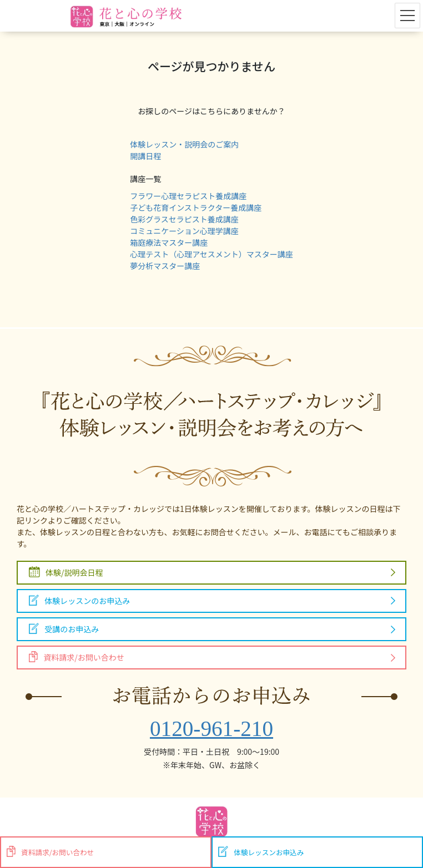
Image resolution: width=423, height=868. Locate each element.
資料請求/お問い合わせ (77, 657)
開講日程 (145, 156)
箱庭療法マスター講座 (169, 242)
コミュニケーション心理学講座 (184, 231)
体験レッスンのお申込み (79, 600)
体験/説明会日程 (66, 572)
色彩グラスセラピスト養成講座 (184, 219)
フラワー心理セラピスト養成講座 (188, 196)
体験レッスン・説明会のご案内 (184, 144)
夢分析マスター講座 (165, 266)
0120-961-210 (211, 729)
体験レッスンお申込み (261, 852)
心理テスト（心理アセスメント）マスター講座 (211, 254)
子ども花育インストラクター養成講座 (196, 207)
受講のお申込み (64, 629)
